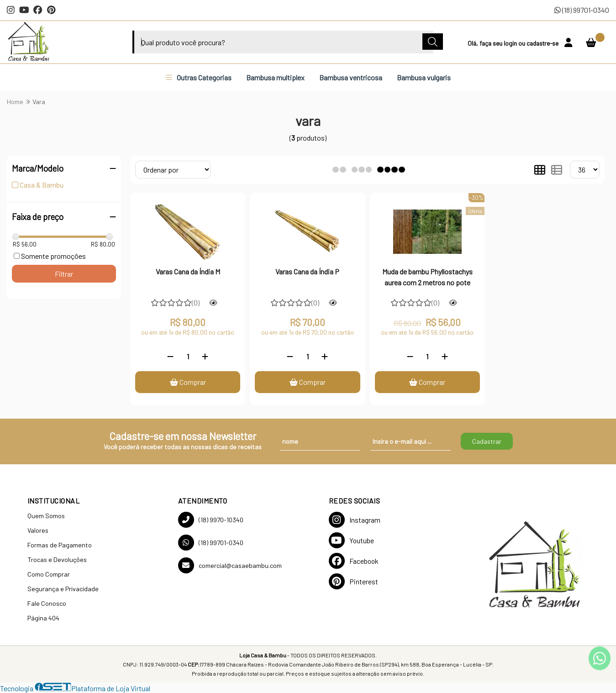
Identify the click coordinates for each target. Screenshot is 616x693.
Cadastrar (487, 441)
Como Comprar (49, 574)
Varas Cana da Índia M (188, 271)
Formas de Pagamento (60, 545)
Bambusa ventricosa (351, 77)
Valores (38, 530)
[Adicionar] (205, 356)
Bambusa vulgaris (424, 77)
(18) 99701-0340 (582, 10)
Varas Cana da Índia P (307, 271)
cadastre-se (543, 43)
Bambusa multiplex (275, 77)
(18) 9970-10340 (211, 520)
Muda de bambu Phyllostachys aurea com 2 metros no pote (427, 277)
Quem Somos (46, 516)
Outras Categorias (199, 77)
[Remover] (170, 356)
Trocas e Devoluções (57, 559)
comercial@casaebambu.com (230, 565)
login (511, 43)
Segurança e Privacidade (63, 589)
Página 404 (43, 618)
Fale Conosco (47, 603)
